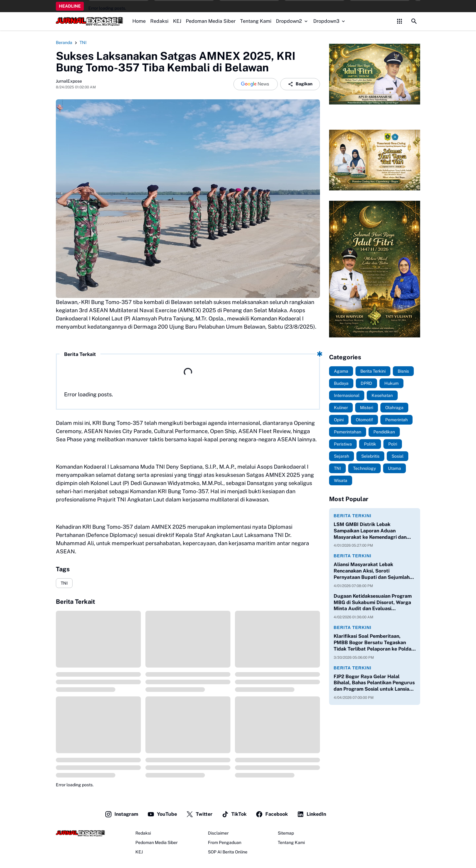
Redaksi (159, 21)
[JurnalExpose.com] (80, 833)
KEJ (177, 21)
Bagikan (300, 84)
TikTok (234, 814)
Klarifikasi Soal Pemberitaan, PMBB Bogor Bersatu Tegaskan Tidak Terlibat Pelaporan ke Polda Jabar (372, 643)
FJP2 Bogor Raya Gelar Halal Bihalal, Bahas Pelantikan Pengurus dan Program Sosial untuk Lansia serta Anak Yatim (374, 683)
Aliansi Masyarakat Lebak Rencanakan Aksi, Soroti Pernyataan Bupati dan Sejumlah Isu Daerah (372, 571)
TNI (64, 583)
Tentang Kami (256, 21)
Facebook (272, 814)
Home (139, 21)
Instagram (121, 814)
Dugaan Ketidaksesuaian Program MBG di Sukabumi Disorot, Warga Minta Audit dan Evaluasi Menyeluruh (373, 603)
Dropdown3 (330, 21)
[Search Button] (414, 21)
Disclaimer (218, 833)
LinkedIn (311, 814)
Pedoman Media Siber (211, 21)
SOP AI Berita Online (228, 852)
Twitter (199, 814)
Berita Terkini (352, 516)
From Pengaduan (225, 842)
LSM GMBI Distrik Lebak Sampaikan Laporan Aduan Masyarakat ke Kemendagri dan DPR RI (370, 531)
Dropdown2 (292, 21)
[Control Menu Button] (399, 21)
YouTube (162, 814)
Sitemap (286, 833)
